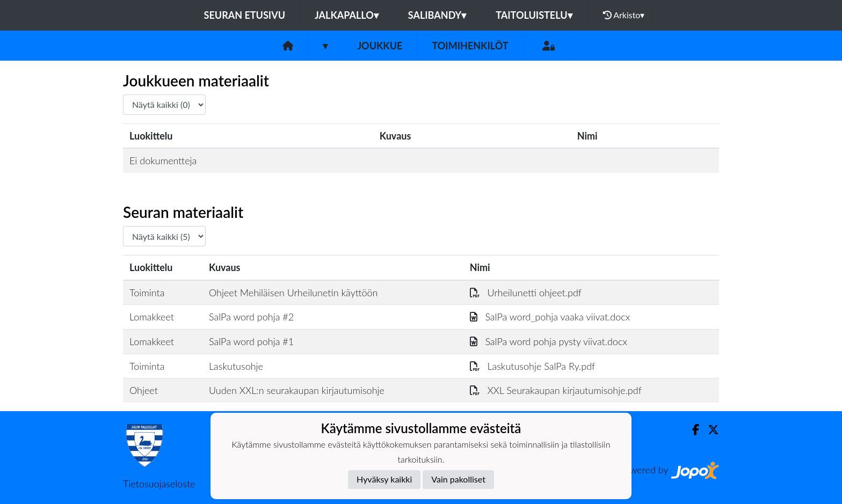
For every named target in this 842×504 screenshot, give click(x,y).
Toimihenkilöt (470, 46)
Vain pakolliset (458, 479)
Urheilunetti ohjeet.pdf (526, 293)
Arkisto (624, 15)
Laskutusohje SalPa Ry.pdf (533, 366)
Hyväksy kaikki (384, 479)
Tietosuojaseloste (159, 484)
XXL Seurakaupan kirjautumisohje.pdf (556, 390)
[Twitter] (709, 430)
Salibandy (437, 15)
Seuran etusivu (245, 15)
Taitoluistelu (534, 15)
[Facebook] (691, 430)
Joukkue (380, 46)
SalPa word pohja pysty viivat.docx (549, 341)
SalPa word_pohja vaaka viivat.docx (550, 317)
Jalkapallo (347, 15)
